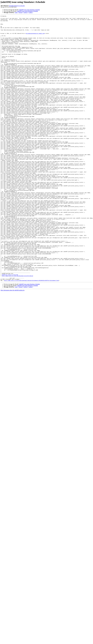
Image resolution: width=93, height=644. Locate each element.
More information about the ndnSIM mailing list (13, 343)
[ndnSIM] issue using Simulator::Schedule (29, 10)
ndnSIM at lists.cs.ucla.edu (10, 327)
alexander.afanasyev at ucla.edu (17, 6)
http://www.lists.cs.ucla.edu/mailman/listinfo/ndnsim (17, 328)
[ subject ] (26, 13)
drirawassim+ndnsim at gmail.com (35, 37)
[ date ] (16, 13)
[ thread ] (21, 13)
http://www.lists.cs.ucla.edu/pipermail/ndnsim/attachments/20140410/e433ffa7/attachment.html (32, 334)
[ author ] (31, 13)
